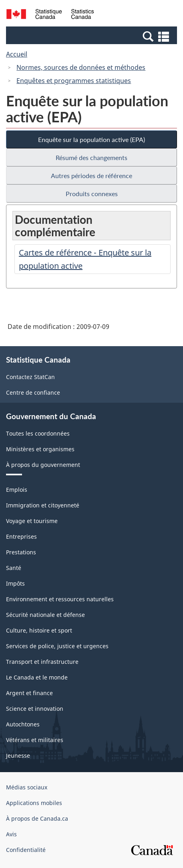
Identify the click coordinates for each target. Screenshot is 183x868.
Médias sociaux (27, 787)
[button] (93, 36)
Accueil (17, 54)
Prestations (21, 552)
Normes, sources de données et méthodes (81, 67)
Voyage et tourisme (32, 521)
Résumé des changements (91, 157)
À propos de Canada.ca (37, 818)
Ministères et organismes (40, 449)
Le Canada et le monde (37, 677)
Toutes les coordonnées (38, 433)
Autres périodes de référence (91, 175)
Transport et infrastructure (42, 662)
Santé (14, 568)
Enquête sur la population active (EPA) (91, 139)
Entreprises (21, 536)
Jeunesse (18, 755)
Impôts (15, 583)
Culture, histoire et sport (39, 630)
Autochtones (23, 724)
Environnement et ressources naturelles (60, 599)
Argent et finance (29, 693)
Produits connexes (92, 194)
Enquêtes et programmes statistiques (74, 81)
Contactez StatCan (30, 377)
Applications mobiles (34, 803)
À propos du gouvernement (43, 465)
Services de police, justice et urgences (57, 646)
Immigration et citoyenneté (43, 505)
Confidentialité (26, 850)
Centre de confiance (33, 392)
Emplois (17, 490)
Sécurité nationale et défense (45, 615)
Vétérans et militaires (35, 740)
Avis (11, 834)
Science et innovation (35, 709)
